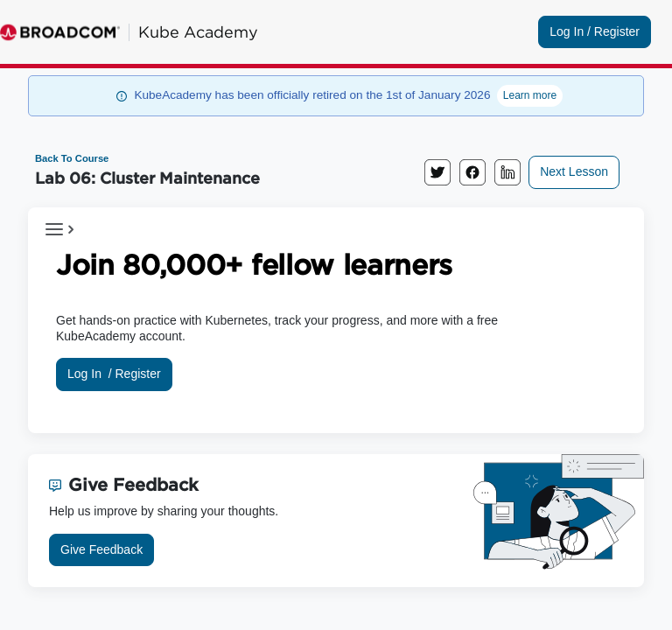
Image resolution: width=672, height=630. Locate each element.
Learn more (530, 95)
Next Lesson (574, 171)
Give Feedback (101, 549)
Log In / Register (595, 31)
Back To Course (72, 158)
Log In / (114, 374)
